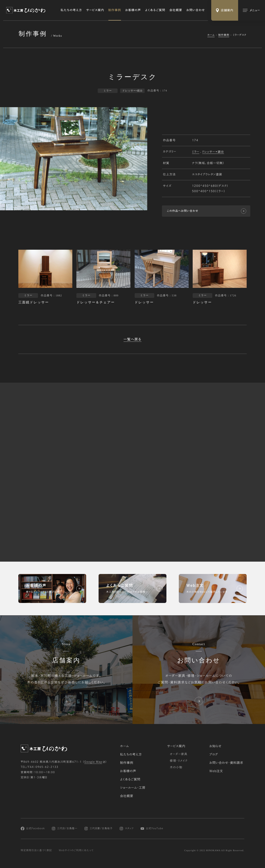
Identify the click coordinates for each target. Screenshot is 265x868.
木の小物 (176, 767)
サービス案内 (95, 10)
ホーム (211, 35)
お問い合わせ (196, 10)
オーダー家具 (179, 754)
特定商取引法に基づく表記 (36, 850)
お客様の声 (133, 10)
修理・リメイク (179, 761)
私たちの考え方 (71, 10)
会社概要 (176, 10)
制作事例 (115, 10)
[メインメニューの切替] (252, 10)
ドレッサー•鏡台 (213, 152)
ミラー (196, 152)
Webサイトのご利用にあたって (76, 850)
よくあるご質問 (155, 10)
